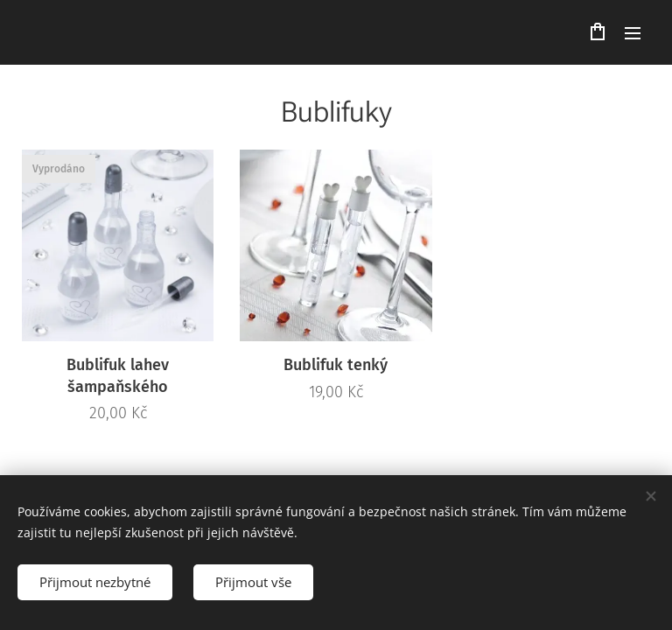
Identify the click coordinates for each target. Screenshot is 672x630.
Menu (633, 33)
